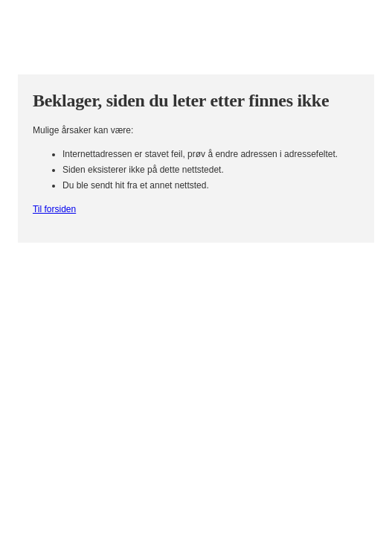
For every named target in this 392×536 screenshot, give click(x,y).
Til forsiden (54, 209)
